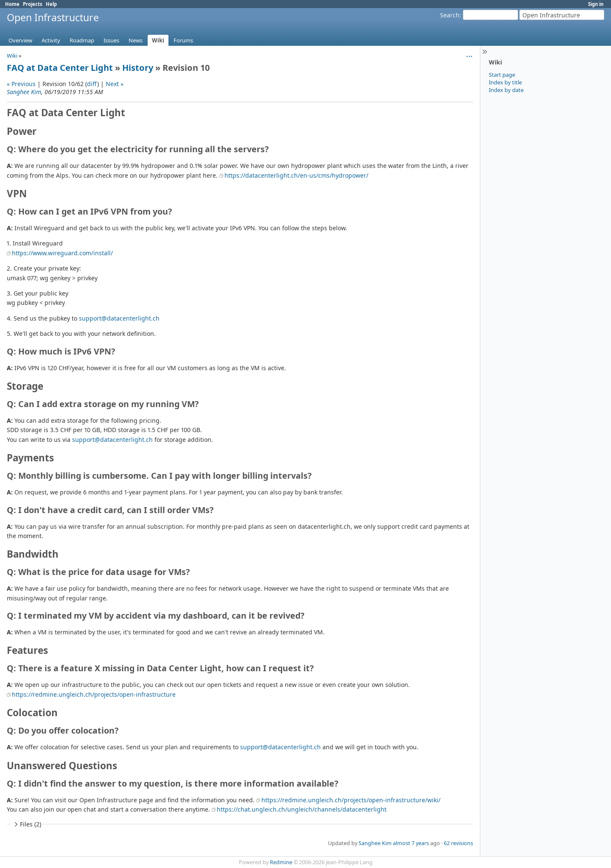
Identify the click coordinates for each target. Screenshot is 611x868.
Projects (33, 4)
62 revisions (458, 843)
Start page (502, 75)
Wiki (158, 40)
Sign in (596, 4)
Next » (115, 84)
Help (51, 4)
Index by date (506, 90)
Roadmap (82, 40)
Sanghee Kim (24, 92)
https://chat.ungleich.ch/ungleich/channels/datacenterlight (302, 809)
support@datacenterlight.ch (119, 318)
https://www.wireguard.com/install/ (62, 253)
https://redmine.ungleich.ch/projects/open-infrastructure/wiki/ (351, 800)
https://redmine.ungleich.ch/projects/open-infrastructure (94, 694)
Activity (51, 40)
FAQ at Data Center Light (60, 68)
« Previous (21, 84)
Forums (183, 40)
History (138, 68)
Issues (111, 40)
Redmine (281, 862)
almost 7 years (411, 843)
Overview (20, 40)
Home (12, 4)
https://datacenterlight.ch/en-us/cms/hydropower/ (296, 175)
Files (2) (27, 824)
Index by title (505, 82)
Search (450, 15)
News (136, 40)
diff (92, 84)
